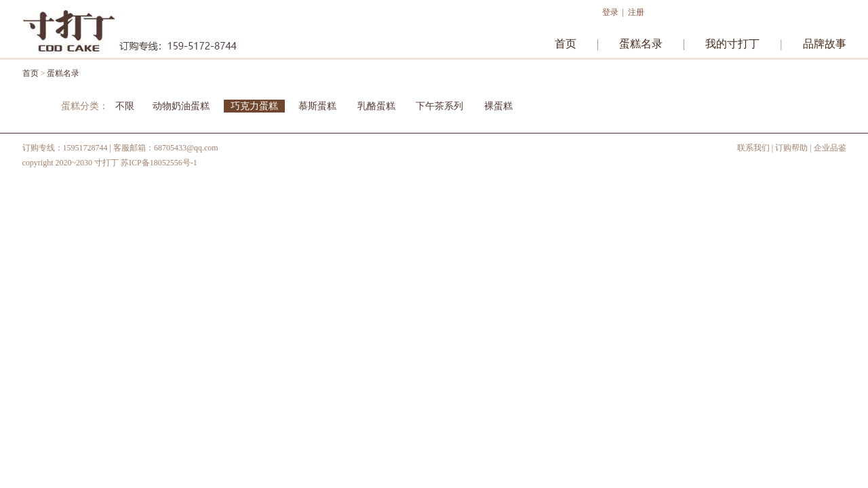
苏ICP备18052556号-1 (159, 163)
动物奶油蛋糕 (181, 106)
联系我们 (753, 148)
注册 (636, 12)
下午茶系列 (439, 106)
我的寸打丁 (732, 44)
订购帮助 (791, 148)
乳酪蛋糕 (376, 106)
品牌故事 (825, 44)
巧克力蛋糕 (254, 106)
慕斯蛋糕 (319, 106)
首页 (566, 44)
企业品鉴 (830, 148)
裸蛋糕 (498, 106)
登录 (610, 12)
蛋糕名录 (641, 44)
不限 (125, 106)
